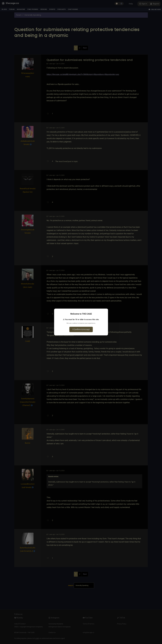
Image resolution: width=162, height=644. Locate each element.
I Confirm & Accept (81, 329)
